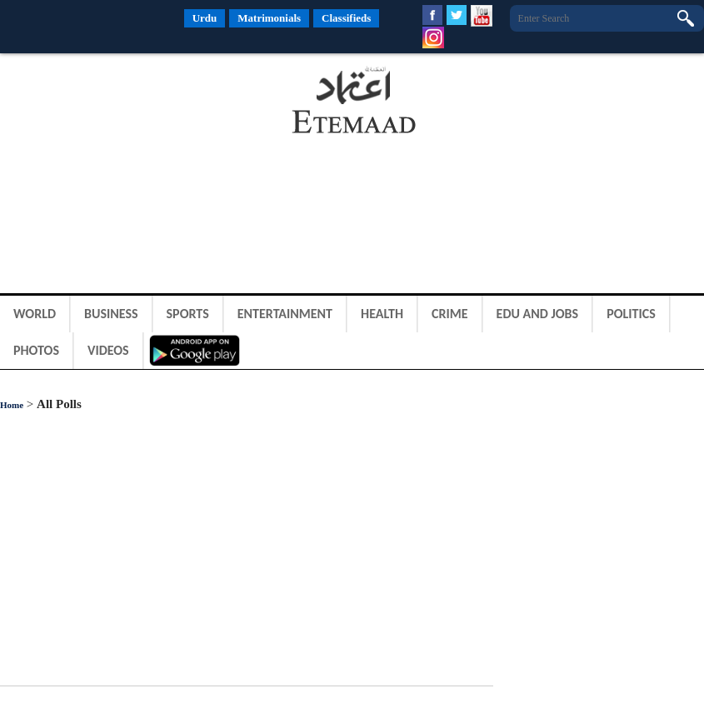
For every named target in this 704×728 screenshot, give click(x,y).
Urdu (205, 18)
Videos (108, 350)
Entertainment (285, 314)
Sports (188, 314)
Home (12, 405)
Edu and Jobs (538, 314)
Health (382, 314)
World (35, 314)
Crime (450, 314)
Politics (631, 314)
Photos (36, 350)
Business (111, 314)
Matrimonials (269, 18)
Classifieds (346, 18)
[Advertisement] (133, 103)
